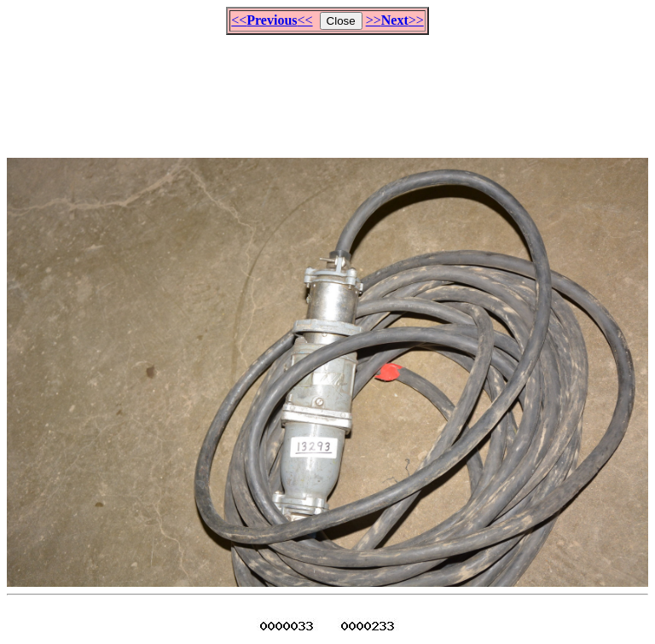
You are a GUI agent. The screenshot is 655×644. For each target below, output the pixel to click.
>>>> (395, 20)
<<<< (272, 20)
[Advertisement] (327, 89)
